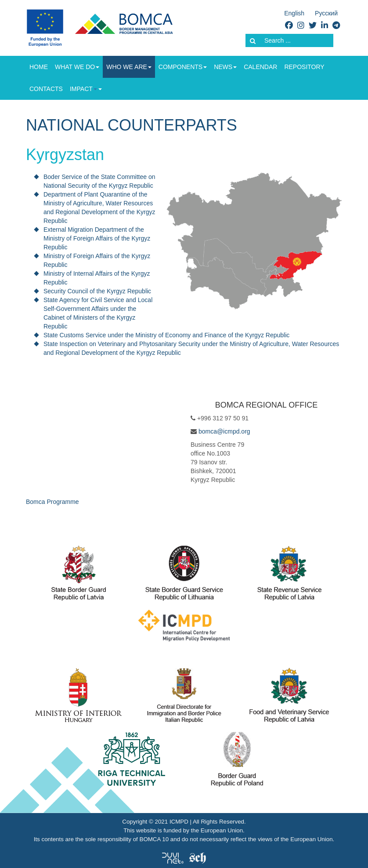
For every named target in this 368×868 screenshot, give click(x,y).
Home (39, 67)
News (225, 67)
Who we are (129, 67)
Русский (326, 13)
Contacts (46, 89)
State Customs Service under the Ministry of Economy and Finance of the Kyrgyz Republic (166, 335)
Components (183, 67)
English (294, 13)
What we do (77, 67)
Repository (304, 67)
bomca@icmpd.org (224, 431)
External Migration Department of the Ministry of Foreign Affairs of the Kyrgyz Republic (97, 238)
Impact (83, 89)
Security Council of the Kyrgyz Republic (97, 291)
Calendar (260, 67)
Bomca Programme (52, 502)
